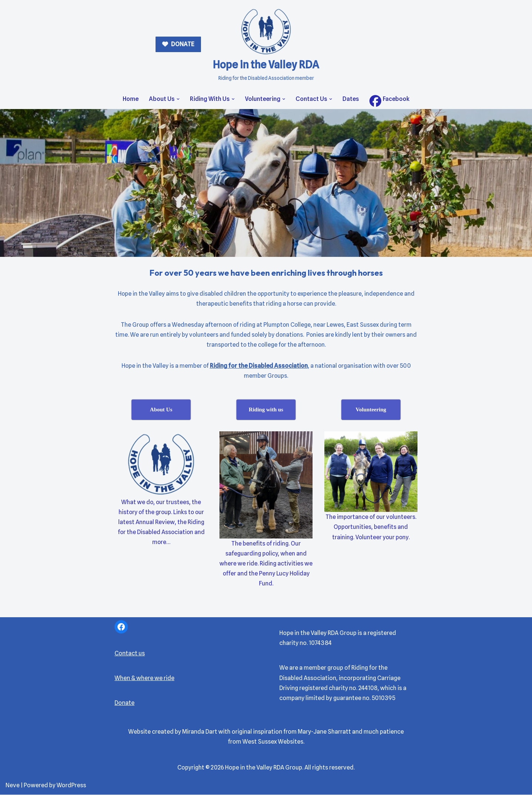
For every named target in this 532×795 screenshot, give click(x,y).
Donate (125, 704)
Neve (13, 786)
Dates (351, 99)
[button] (178, 99)
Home (131, 99)
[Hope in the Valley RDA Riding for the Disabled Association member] (266, 45)
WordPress (71, 786)
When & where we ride (144, 678)
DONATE (182, 44)
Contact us (130, 654)
